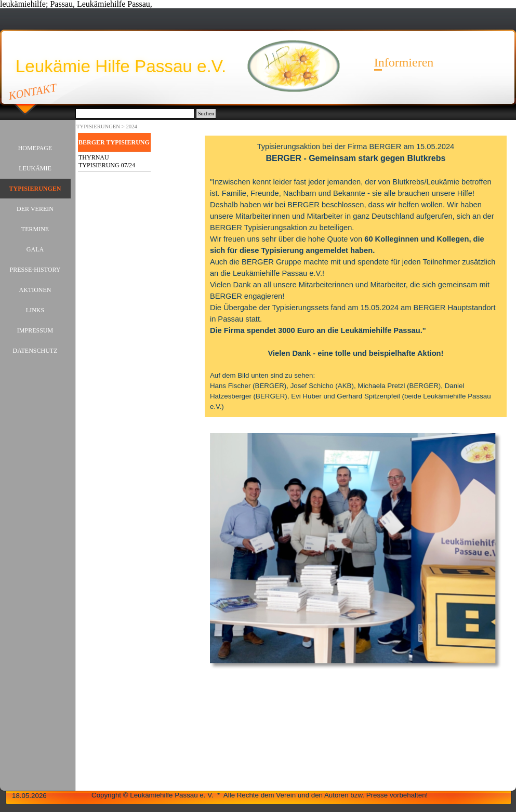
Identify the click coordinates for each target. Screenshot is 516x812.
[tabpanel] (356, 276)
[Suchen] (135, 114)
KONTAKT (33, 91)
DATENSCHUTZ (35, 351)
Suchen (206, 114)
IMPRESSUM (35, 330)
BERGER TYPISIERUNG (114, 142)
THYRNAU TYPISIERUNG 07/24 (107, 161)
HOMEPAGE (35, 148)
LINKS (35, 310)
